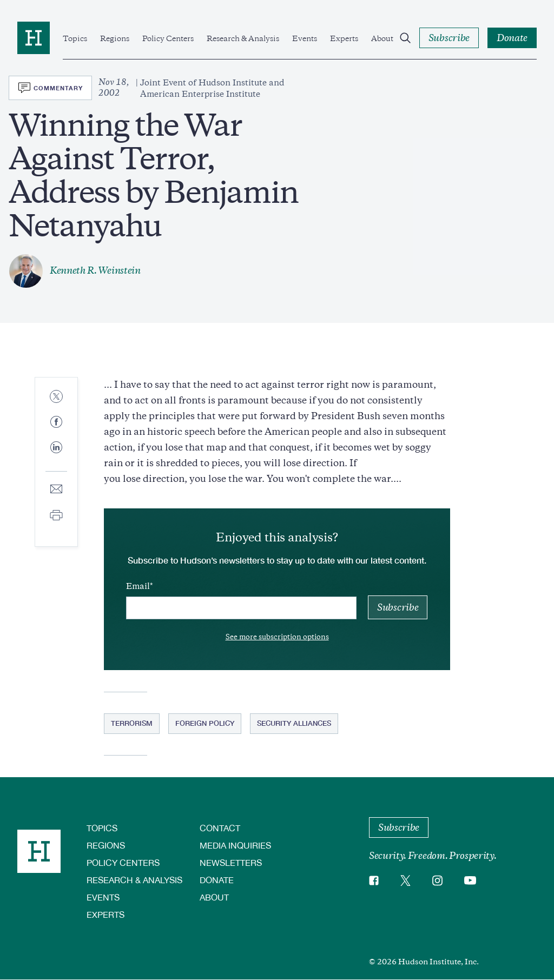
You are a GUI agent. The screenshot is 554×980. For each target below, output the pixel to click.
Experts (344, 38)
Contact (220, 828)
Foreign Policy (205, 723)
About (382, 38)
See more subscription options (277, 637)
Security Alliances (294, 723)
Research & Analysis (243, 38)
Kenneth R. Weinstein (95, 270)
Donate (217, 880)
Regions (115, 38)
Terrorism (132, 723)
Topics (75, 38)
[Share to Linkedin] (56, 456)
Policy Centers (168, 38)
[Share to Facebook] (56, 423)
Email (138, 586)
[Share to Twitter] (56, 397)
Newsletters (231, 862)
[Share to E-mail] (56, 490)
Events (305, 38)
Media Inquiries (235, 845)
